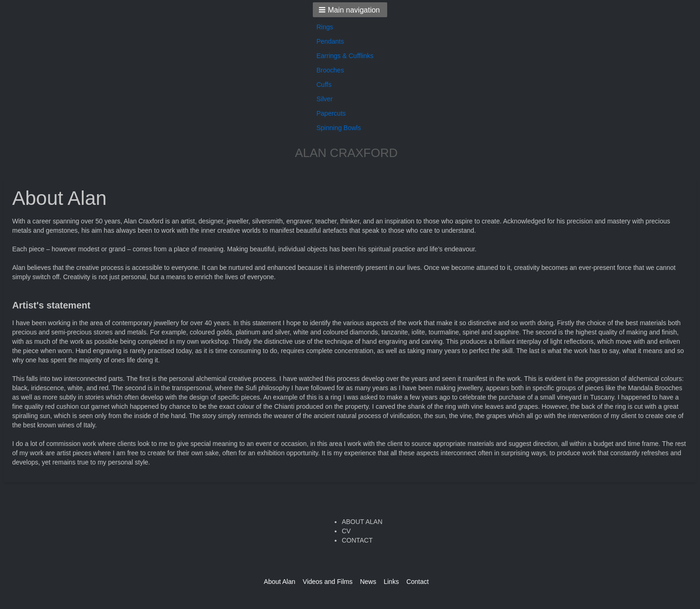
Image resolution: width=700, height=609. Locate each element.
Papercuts (331, 113)
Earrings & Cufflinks (345, 56)
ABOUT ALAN (362, 522)
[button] (350, 10)
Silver (325, 99)
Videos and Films (327, 582)
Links (391, 582)
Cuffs (324, 85)
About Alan (280, 582)
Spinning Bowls (339, 128)
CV (346, 531)
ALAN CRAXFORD (346, 153)
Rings (325, 27)
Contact (417, 582)
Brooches (330, 70)
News (368, 582)
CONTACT (357, 540)
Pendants (330, 41)
